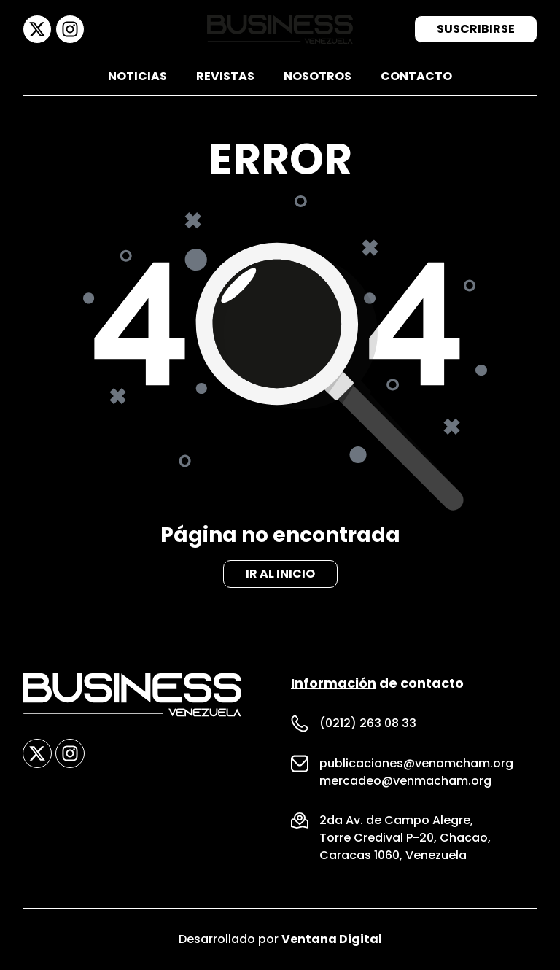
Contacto (416, 76)
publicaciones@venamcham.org (416, 763)
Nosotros (318, 76)
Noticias (137, 76)
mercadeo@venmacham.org (405, 781)
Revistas (225, 76)
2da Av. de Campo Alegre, (396, 820)
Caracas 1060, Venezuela (393, 855)
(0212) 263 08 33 (368, 723)
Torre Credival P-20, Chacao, (405, 838)
